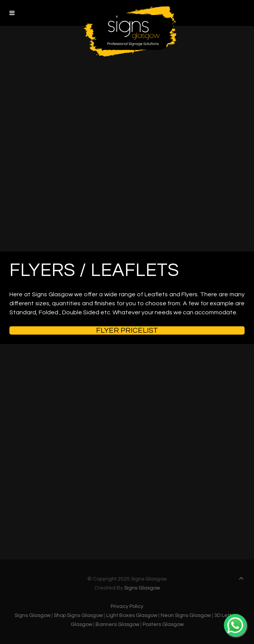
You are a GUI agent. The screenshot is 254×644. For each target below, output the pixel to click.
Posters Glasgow (163, 624)
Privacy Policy (127, 606)
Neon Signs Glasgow (186, 615)
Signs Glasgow (142, 588)
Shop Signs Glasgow (78, 615)
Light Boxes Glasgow (132, 615)
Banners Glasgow (117, 624)
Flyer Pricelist (127, 330)
